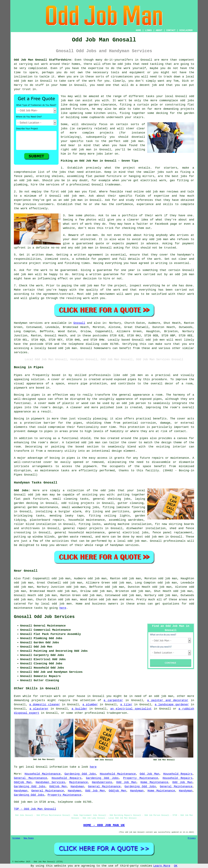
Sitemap (16, 838)
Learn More (162, 866)
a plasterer (39, 709)
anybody (162, 235)
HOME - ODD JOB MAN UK (104, 825)
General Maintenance (31, 778)
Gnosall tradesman (106, 185)
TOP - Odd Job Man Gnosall (35, 809)
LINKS (148, 30)
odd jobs (108, 490)
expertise (162, 196)
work (88, 224)
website (69, 228)
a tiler (126, 705)
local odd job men (56, 604)
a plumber (90, 705)
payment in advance (142, 244)
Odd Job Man (149, 774)
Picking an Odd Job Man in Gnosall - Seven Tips (100, 161)
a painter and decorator (168, 700)
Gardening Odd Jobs (80, 774)
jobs (63, 172)
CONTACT (171, 30)
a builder (79, 709)
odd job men (155, 340)
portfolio (130, 215)
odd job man (84, 248)
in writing (159, 263)
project (129, 168)
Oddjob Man (23, 782)
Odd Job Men (95, 791)
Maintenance (78, 782)
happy (63, 290)
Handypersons (102, 782)
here (63, 608)
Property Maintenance (141, 778)
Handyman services (28, 323)
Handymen (74, 791)
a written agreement (87, 255)
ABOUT (159, 30)
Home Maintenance (154, 782)
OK (176, 866)
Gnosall (79, 323)
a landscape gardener (172, 705)
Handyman (77, 787)
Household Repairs (178, 774)
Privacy (192, 838)
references (144, 200)
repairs (59, 520)
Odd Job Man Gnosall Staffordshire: (43, 60)
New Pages (29, 838)
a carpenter (113, 700)
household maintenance (87, 520)
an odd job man (26, 180)
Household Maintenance (42, 774)
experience (145, 204)
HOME (139, 30)
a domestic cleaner (45, 705)
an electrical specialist (131, 709)
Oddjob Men (58, 787)
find (26, 579)
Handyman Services (50, 782)
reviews (173, 192)
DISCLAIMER (186, 30)
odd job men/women (100, 294)
